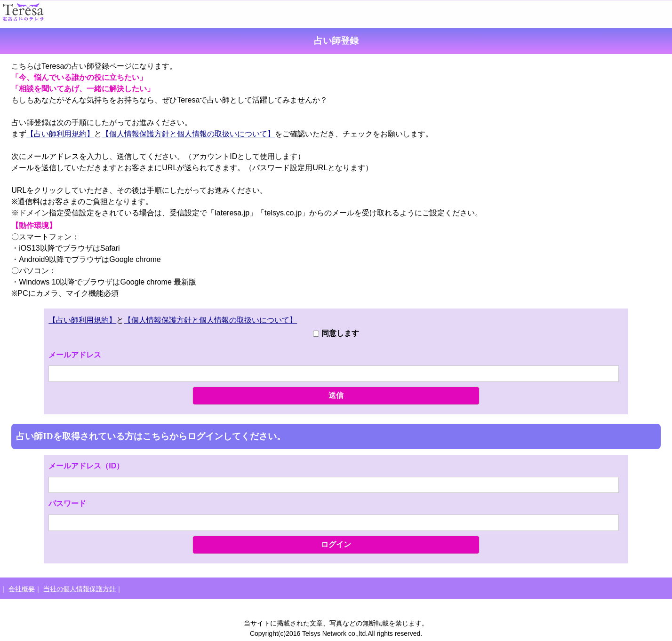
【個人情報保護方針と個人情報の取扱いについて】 (188, 134)
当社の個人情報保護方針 (80, 589)
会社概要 (22, 589)
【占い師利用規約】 (60, 134)
